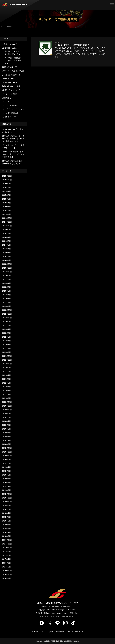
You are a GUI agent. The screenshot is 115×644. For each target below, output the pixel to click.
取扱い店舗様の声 (9, 67)
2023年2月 (7, 302)
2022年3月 (7, 345)
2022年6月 (7, 333)
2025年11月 (7, 176)
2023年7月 (7, 283)
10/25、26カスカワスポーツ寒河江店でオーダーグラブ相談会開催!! (13, 154)
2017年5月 (7, 567)
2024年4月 (7, 249)
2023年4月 (7, 295)
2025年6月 (7, 195)
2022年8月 (7, 325)
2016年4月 (7, 578)
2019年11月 (7, 452)
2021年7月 (7, 375)
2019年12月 (7, 448)
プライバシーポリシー (75, 632)
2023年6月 (7, 287)
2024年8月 (7, 233)
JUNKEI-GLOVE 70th (11, 82)
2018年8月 (7, 509)
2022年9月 (7, 322)
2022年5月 (7, 337)
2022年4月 (7, 341)
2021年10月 (7, 364)
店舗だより (7, 98)
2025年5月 (7, 199)
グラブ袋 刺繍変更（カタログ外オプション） (13, 61)
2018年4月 (7, 525)
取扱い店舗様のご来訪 (11, 86)
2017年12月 (7, 540)
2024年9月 (7, 230)
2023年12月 (7, 264)
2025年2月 (7, 210)
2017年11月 (7, 544)
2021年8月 (7, 371)
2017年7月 (7, 559)
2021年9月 (7, 368)
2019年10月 (7, 456)
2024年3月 (7, 253)
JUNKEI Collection (10, 48)
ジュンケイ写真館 (9, 105)
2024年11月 (7, 222)
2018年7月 (7, 513)
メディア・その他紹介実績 (13, 71)
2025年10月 (7, 180)
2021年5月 (7, 383)
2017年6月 (7, 563)
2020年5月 (7, 429)
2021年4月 (7, 387)
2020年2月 (7, 440)
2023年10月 (7, 272)
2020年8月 (7, 417)
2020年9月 (7, 414)
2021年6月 (7, 379)
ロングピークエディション (13, 109)
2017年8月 (7, 555)
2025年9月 (7, 184)
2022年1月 (7, 352)
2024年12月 (7, 218)
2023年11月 (7, 268)
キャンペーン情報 (9, 94)
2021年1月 (7, 398)
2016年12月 (7, 571)
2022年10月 (7, 318)
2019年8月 (7, 463)
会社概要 (35, 632)
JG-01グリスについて (11, 90)
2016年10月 (7, 575)
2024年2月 (7, 256)
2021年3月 (7, 391)
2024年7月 (7, 237)
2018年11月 (7, 498)
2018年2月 (7, 532)
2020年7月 (7, 421)
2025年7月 (7, 191)
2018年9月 (7, 506)
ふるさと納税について (11, 75)
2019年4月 (7, 479)
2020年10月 (7, 410)
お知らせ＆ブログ (9, 44)
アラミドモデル (9, 79)
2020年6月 (7, 425)
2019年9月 (7, 460)
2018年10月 (7, 502)
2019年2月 (7, 486)
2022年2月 (7, 348)
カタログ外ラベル (9, 117)
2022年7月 (7, 329)
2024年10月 (7, 226)
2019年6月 (7, 471)
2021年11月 (7, 360)
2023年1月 (7, 306)
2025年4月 (7, 203)
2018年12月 (7, 494)
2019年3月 (7, 483)
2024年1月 (7, 260)
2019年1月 (7, 490)
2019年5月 (7, 475)
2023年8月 (7, 279)
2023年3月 (7, 299)
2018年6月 (7, 517)
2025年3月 (7, 207)
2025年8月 (7, 187)
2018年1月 (7, 536)
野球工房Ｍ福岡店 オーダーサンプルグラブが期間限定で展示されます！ (13, 139)
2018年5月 (7, 521)
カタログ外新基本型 (10, 113)
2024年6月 (7, 241)
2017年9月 (7, 552)
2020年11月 (7, 406)
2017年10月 (7, 548)
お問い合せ (60, 632)
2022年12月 (7, 310)
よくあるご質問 (47, 632)
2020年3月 (7, 437)
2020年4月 (7, 433)
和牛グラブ (7, 102)
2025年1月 (7, 214)
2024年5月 (7, 245)
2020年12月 (7, 402)
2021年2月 (7, 394)
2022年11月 (7, 314)
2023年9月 (7, 276)
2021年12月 (7, 356)
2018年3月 (7, 529)
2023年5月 (7, 291)
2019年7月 (7, 467)
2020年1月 (7, 444)
